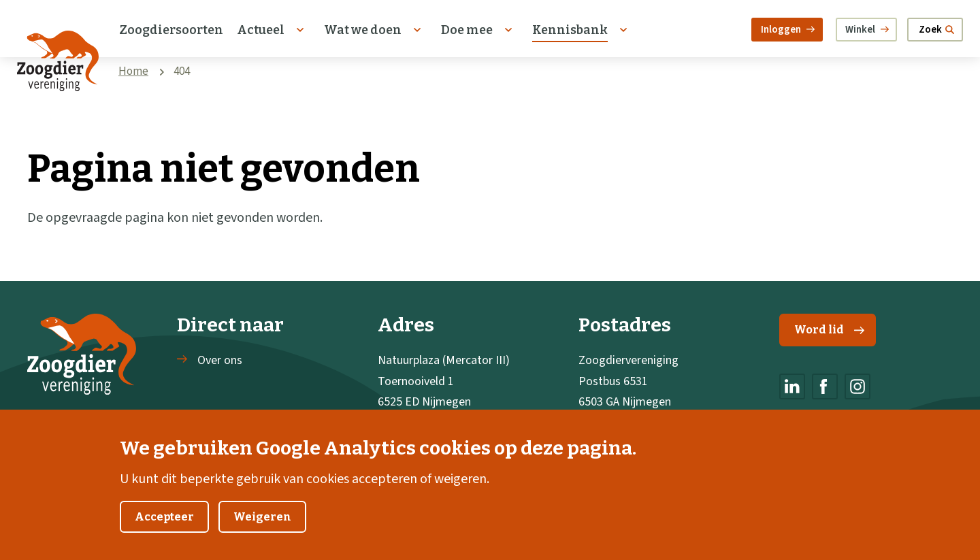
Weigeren (262, 530)
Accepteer (164, 530)
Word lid (829, 330)
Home (133, 71)
